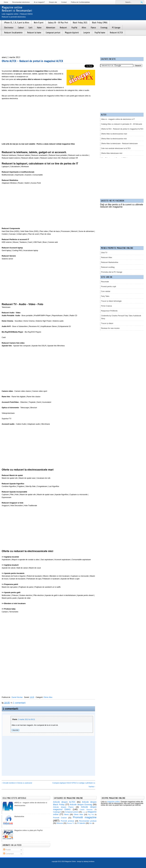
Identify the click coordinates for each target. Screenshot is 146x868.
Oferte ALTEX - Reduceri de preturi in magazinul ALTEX (32, 61)
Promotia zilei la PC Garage (112, 272)
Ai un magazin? (39, 2)
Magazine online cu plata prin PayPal (28, 830)
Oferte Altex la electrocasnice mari (114, 134)
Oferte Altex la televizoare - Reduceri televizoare (119, 144)
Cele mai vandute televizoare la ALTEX (116, 148)
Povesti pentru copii (109, 287)
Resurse (60, 823)
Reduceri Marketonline (110, 262)
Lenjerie (87, 33)
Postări (7, 850)
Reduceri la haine (34, 33)
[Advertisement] (48, 120)
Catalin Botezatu (86, 810)
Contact (64, 2)
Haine (39, 28)
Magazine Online (71, 861)
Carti (30, 28)
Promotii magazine (85, 817)
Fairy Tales (105, 296)
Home (6, 2)
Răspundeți (15, 730)
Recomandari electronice (21, 2)
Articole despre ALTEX (64, 802)
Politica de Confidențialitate (80, 2)
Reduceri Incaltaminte (13, 33)
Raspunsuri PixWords (109, 311)
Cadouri (21, 28)
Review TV (71, 823)
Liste (84, 812)
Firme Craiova (106, 306)
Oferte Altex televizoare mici (112, 153)
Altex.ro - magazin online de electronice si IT (118, 119)
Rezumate (105, 282)
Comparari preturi (53, 33)
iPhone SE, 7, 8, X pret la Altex (17, 23)
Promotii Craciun (60, 818)
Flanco (93, 28)
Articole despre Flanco (63, 807)
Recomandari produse (88, 821)
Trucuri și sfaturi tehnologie (111, 301)
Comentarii (8, 854)
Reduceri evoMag (108, 267)
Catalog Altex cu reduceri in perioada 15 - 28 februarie (122, 124)
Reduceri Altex (107, 257)
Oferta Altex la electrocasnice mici (114, 139)
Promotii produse (67, 821)
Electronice (9, 28)
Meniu (67, 815)
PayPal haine (100, 33)
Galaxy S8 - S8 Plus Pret (58, 23)
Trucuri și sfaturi (107, 323)
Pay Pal (91, 815)
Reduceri (63, 28)
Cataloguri (57, 812)
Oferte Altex (48, 697)
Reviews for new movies (110, 328)
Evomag (104, 28)
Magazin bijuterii (72, 33)
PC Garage (116, 28)
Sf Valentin (81, 823)
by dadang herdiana (88, 861)
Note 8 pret (39, 23)
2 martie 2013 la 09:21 (26, 719)
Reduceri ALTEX (116, 33)
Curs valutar (106, 291)
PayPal (74, 28)
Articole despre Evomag (81, 805)
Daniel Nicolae (17, 697)
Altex (84, 28)
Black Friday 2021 (80, 23)
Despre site (53, 2)
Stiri (91, 823)
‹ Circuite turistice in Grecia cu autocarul (17, 783)
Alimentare (51, 28)
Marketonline (19, 817)
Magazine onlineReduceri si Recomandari (17, 9)
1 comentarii (19, 703)
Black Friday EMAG (100, 23)
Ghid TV (104, 253)
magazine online (113, 802)
